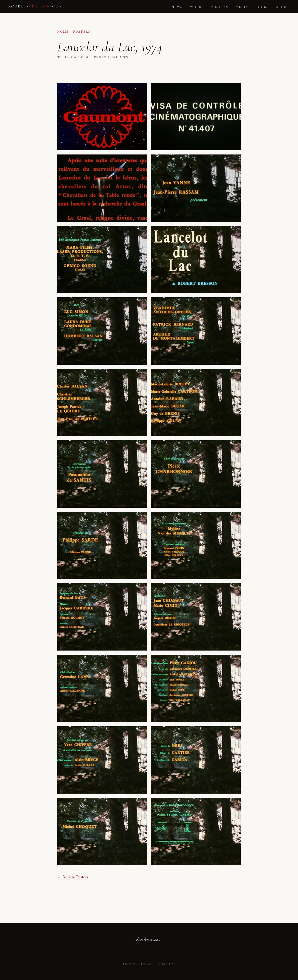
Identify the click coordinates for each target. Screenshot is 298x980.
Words (197, 7)
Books (262, 7)
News (177, 7)
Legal (147, 965)
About (283, 7)
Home (63, 32)
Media (242, 7)
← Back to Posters (73, 877)
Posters (220, 7)
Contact (167, 965)
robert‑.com (36, 6)
